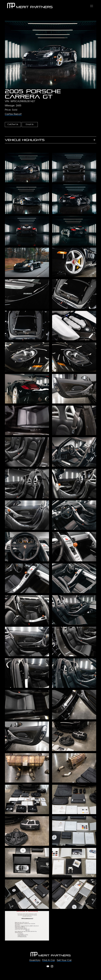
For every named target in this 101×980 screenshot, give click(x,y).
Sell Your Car (64, 960)
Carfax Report (13, 114)
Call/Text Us (13, 125)
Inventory (35, 960)
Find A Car (49, 960)
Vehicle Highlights (25, 140)
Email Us (30, 125)
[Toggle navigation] (92, 6)
